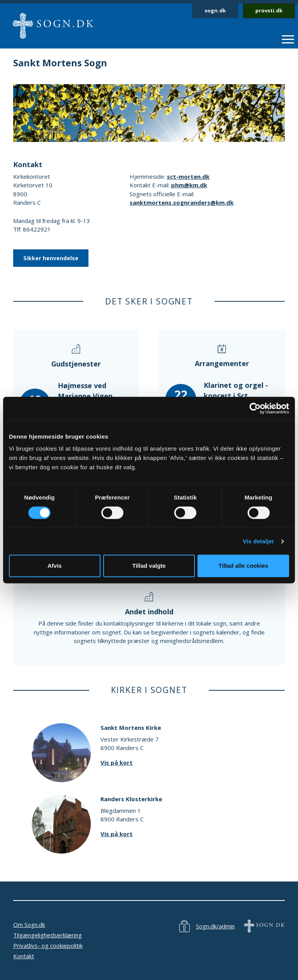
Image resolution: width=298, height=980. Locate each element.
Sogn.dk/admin (215, 926)
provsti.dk (269, 10)
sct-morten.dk (188, 176)
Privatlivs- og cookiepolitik (48, 945)
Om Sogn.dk (29, 925)
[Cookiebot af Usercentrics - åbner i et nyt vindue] (255, 408)
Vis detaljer (259, 541)
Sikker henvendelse (51, 258)
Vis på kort (117, 762)
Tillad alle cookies (243, 566)
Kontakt (24, 956)
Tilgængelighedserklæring (48, 935)
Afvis (55, 566)
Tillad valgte (149, 566)
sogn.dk (215, 10)
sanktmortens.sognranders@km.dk (182, 202)
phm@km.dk (189, 185)
